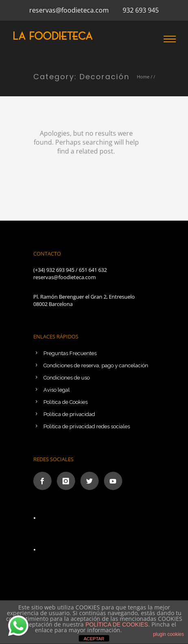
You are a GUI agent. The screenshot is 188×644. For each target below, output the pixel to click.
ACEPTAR (94, 639)
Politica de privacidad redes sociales (87, 426)
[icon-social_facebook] (44, 481)
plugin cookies (169, 634)
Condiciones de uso (67, 378)
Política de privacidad (69, 414)
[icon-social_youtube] (113, 481)
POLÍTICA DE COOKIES (117, 624)
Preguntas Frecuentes (70, 353)
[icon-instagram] (68, 481)
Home (143, 77)
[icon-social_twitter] (92, 481)
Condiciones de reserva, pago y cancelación (96, 365)
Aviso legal (57, 390)
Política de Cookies (66, 402)
